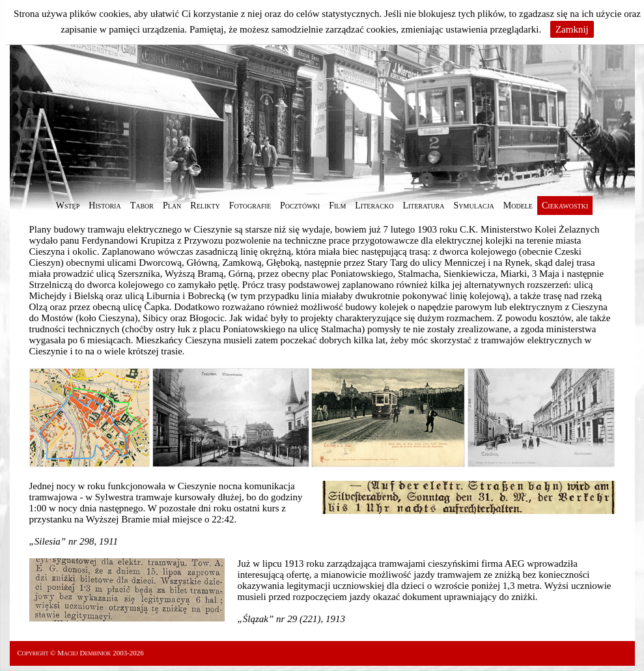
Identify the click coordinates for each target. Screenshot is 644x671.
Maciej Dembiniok (84, 653)
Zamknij (572, 29)
